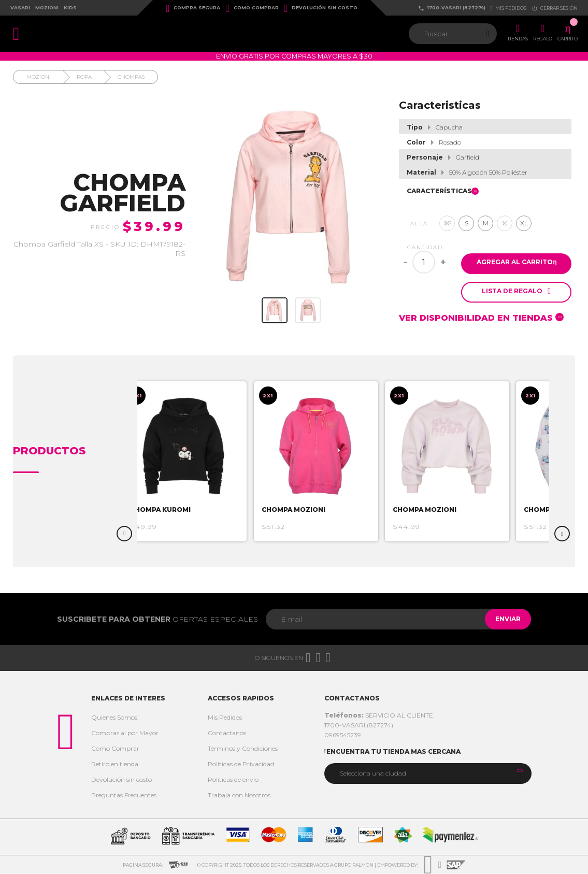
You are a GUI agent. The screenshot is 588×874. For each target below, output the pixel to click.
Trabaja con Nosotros (239, 796)
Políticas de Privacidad (241, 764)
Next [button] (562, 534)
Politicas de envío (233, 780)
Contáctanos (227, 733)
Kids (70, 8)
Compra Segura (193, 8)
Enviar (503, 619)
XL (524, 223)
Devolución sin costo (321, 8)
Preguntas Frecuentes (124, 796)
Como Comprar (252, 8)
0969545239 (343, 735)
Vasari (20, 8)
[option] (197, 462)
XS (447, 223)
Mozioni (47, 8)
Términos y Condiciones (243, 749)
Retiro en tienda (115, 764)
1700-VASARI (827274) (452, 8)
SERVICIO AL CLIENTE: (379, 716)
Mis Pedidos (225, 718)
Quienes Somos (114, 718)
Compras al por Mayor (125, 733)
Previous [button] (124, 534)
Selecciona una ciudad (373, 774)
